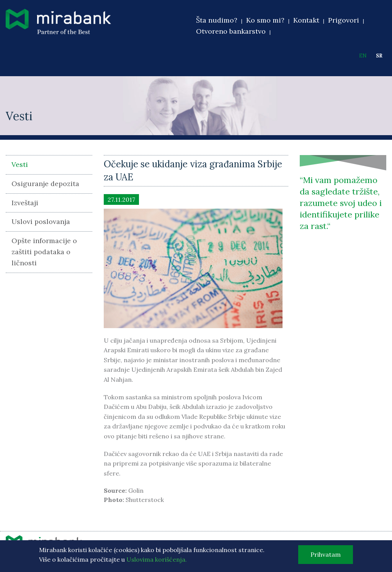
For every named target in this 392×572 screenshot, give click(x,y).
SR (379, 56)
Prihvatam (326, 556)
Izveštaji (25, 203)
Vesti (20, 164)
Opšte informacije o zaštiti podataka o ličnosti (44, 252)
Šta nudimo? (217, 20)
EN (363, 56)
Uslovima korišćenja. (157, 561)
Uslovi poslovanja (41, 221)
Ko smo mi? (265, 20)
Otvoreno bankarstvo (231, 31)
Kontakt (306, 20)
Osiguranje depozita (45, 184)
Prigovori (344, 20)
